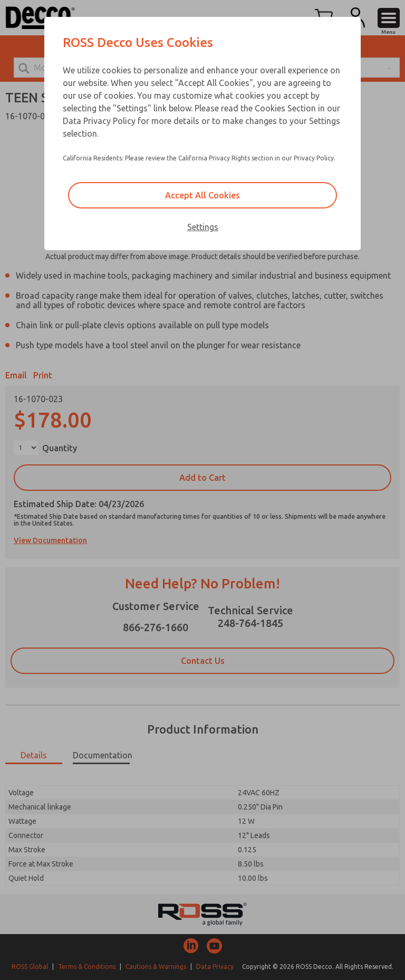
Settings (203, 227)
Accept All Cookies (202, 195)
